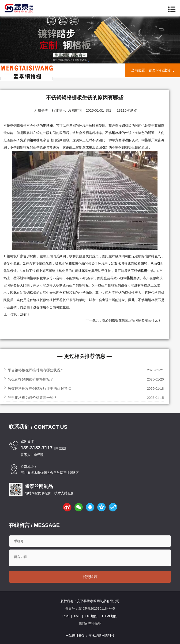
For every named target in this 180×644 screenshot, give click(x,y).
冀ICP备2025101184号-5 (97, 609)
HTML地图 (110, 616)
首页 (152, 70)
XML (77, 616)
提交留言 (90, 577)
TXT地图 (91, 616)
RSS (66, 616)
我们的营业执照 (90, 624)
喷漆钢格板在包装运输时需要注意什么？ (131, 320)
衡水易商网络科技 (101, 636)
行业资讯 (167, 70)
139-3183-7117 (37, 448)
